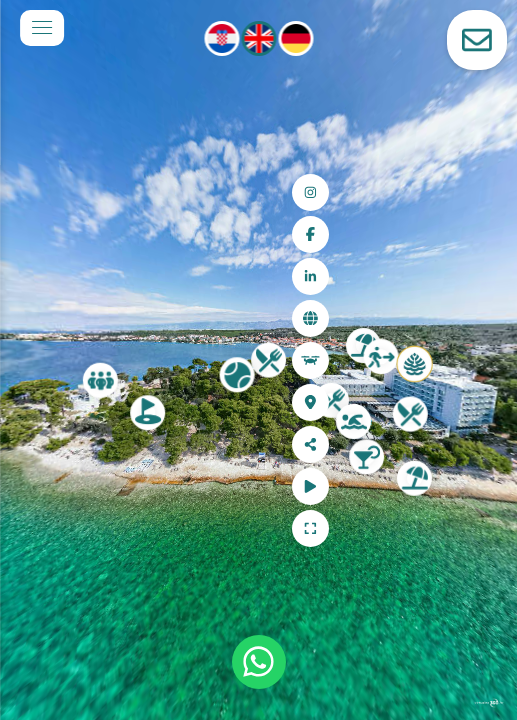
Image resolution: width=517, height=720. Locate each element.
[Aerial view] (478, 360)
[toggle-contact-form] (477, 40)
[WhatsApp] (259, 662)
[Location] (478, 402)
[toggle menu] (42, 28)
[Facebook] (478, 234)
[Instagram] (478, 192)
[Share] (478, 444)
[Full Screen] (478, 528)
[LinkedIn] (478, 276)
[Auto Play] (478, 486)
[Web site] (478, 318)
